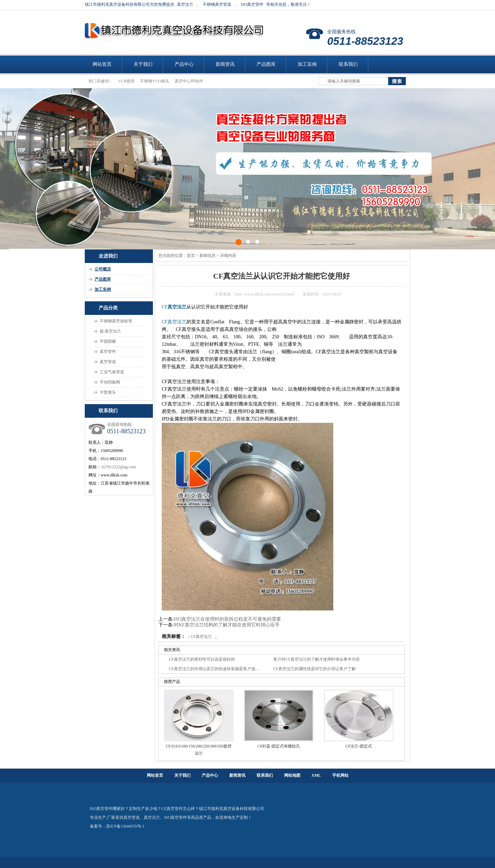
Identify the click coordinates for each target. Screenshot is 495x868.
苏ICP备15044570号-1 (125, 826)
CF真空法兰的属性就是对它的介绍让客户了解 (314, 669)
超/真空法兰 (110, 331)
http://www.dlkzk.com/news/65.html (265, 294)
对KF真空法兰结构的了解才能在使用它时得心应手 (227, 625)
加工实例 (307, 64)
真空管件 (108, 352)
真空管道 (108, 362)
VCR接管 (127, 81)
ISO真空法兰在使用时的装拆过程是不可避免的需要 (228, 619)
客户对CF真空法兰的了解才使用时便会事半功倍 (316, 659)
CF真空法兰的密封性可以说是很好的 (202, 659)
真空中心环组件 (189, 81)
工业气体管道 (112, 372)
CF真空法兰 (174, 322)
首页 (191, 256)
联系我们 (348, 64)
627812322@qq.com (119, 467)
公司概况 (103, 269)
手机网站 (340, 775)
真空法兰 (185, 4)
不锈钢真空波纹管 (116, 321)
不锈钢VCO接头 (155, 81)
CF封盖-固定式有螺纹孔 (279, 746)
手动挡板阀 (110, 382)
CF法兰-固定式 (359, 746)
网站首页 (102, 64)
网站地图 (292, 775)
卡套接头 (108, 392)
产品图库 (266, 64)
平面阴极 (108, 341)
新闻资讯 (225, 64)
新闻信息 (207, 256)
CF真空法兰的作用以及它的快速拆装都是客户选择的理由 (220, 669)
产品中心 (184, 64)
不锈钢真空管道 (217, 4)
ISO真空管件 (252, 4)
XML (316, 775)
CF (165, 307)
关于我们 (143, 64)
